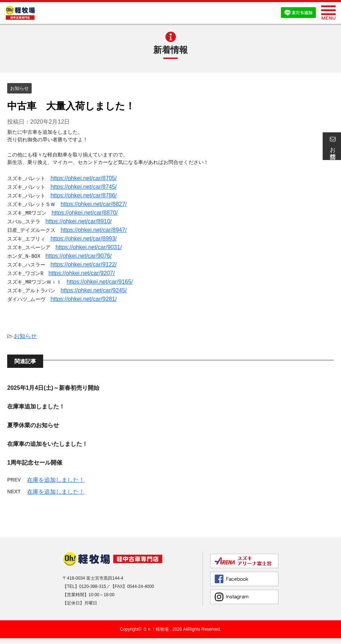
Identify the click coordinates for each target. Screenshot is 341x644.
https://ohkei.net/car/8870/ (85, 213)
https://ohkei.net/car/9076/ (78, 256)
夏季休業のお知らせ (33, 425)
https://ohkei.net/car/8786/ (83, 195)
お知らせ (25, 336)
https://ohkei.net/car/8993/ (83, 239)
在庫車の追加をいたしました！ (47, 444)
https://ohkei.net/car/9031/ (88, 247)
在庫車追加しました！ (36, 407)
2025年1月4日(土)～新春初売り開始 (53, 388)
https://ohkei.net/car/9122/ (83, 264)
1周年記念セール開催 (35, 463)
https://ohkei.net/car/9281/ (83, 299)
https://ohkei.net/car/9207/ (82, 273)
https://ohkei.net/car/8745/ (83, 187)
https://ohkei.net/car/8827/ (94, 204)
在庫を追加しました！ (56, 480)
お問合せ (332, 146)
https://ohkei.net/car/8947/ (94, 230)
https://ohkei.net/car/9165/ (100, 282)
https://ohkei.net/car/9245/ (94, 290)
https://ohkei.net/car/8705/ (83, 178)
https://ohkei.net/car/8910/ (78, 221)
